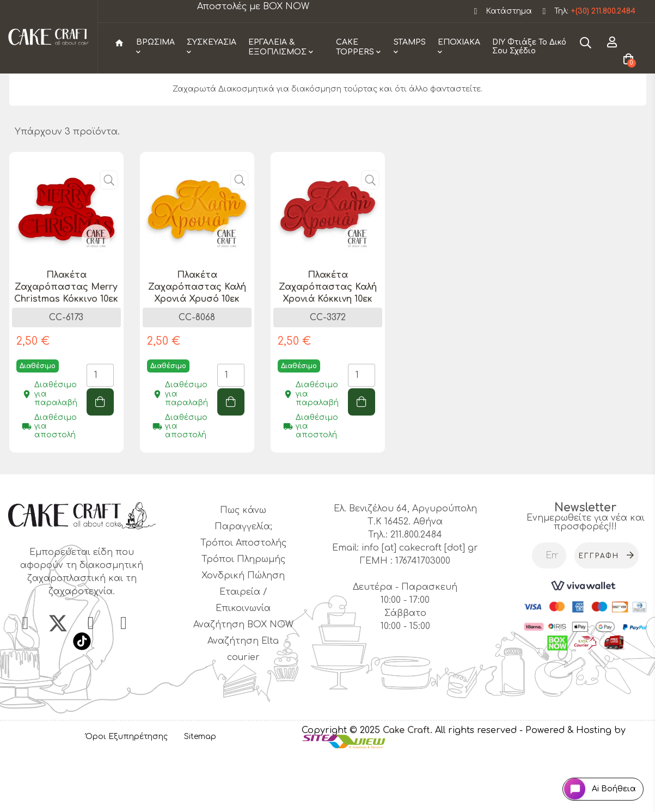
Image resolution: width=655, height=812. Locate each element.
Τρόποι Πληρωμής (243, 615)
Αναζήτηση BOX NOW (243, 680)
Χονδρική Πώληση (243, 631)
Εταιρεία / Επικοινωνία (243, 656)
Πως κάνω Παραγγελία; (243, 574)
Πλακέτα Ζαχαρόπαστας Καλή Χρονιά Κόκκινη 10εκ (328, 343)
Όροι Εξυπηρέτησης (127, 793)
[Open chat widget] (593, 781)
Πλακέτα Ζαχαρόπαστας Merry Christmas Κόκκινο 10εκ (66, 343)
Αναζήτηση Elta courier (243, 705)
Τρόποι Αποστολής (243, 599)
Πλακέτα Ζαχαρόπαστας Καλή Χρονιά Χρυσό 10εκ (197, 343)
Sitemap (200, 793)
